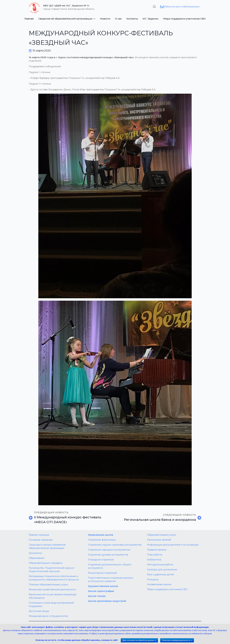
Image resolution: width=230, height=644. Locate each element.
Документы (35, 553)
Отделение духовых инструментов (108, 555)
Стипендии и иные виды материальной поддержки (51, 604)
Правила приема (157, 550)
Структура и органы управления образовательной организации (47, 546)
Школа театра (97, 596)
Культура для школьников (162, 570)
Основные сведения (41, 540)
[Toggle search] (154, 7)
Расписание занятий (159, 540)
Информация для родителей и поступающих (173, 545)
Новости (105, 19)
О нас (118, 19)
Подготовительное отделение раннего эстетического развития (111, 580)
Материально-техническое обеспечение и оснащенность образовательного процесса (54, 578)
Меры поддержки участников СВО (184, 19)
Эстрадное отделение (101, 560)
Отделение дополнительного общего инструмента (110, 566)
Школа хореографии (101, 591)
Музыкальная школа (101, 535)
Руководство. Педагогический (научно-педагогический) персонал (52, 570)
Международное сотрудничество (48, 616)
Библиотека (154, 560)
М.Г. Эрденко (151, 19)
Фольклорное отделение (102, 573)
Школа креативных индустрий (107, 601)
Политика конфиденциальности (176, 640)
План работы (155, 555)
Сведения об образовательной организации (65, 19)
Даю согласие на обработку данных (138, 640)
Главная (29, 19)
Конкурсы (153, 579)
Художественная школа (103, 586)
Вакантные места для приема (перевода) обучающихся (52, 596)
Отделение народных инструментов (109, 550)
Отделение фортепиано (102, 540)
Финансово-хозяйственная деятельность (52, 589)
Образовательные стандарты (46, 563)
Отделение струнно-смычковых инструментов (115, 545)
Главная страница (39, 535)
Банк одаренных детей (161, 574)
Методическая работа (160, 565)
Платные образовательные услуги (48, 585)
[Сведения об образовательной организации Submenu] (95, 19)
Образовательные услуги (162, 535)
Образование (37, 558)
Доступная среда (39, 611)
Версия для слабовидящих (182, 6)
